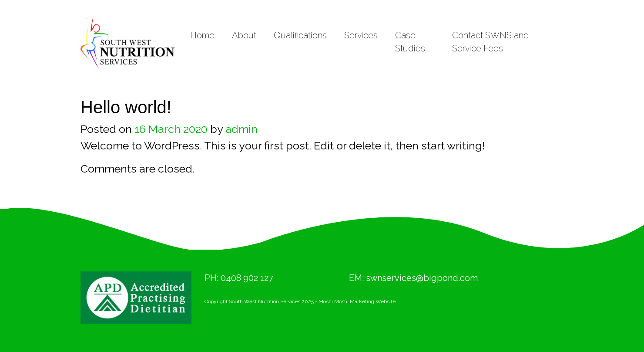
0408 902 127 (247, 278)
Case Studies (410, 42)
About (244, 35)
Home (202, 35)
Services (361, 35)
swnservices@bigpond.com (422, 278)
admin (241, 129)
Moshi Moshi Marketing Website (357, 301)
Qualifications (300, 35)
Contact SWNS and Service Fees (491, 42)
